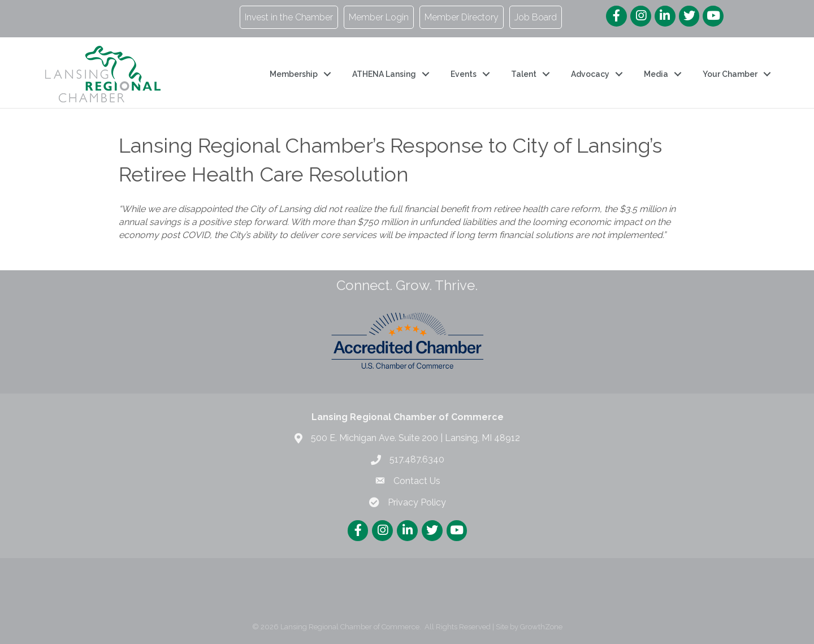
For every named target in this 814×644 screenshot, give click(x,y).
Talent (524, 74)
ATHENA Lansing (384, 74)
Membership (294, 74)
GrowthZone (541, 627)
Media (656, 74)
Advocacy (590, 74)
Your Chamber (730, 74)
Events (464, 74)
